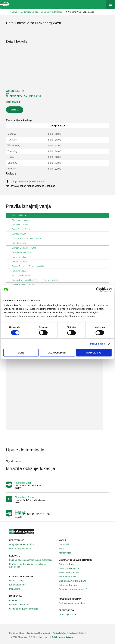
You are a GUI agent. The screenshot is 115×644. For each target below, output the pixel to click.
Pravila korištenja (17, 633)
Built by (63, 637)
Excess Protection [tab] (21, 262)
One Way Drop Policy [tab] (22, 252)
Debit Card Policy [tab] (21, 243)
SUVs (63, 549)
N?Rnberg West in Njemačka (80, 12)
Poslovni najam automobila (73, 603)
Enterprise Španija (69, 577)
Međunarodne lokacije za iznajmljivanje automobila (33, 565)
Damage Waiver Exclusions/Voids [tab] (28, 239)
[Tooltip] (47, 181)
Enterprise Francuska (71, 572)
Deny (21, 353)
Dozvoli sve (94, 353)
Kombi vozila (66, 553)
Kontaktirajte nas (19, 585)
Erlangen (20, 512)
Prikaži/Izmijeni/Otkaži (22, 549)
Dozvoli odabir (57, 353)
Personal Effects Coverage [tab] (25, 285)
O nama (15, 600)
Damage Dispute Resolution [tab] (25, 248)
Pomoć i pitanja (18, 581)
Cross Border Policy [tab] (22, 229)
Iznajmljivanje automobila (23, 544)
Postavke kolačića (77, 633)
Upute (15, 111)
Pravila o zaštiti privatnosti (38, 633)
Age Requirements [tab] (21, 225)
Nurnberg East (23, 483)
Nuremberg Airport (25, 497)
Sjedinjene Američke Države (74, 581)
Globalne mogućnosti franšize (25, 609)
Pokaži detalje (98, 344)
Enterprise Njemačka (70, 568)
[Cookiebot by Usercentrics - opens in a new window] (98, 290)
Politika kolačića (59, 633)
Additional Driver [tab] (21, 215)
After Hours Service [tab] (22, 220)
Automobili (65, 544)
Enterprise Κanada (69, 585)
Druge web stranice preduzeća (75, 589)
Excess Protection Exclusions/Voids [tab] (29, 266)
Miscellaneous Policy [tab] (22, 276)
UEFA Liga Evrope (69, 614)
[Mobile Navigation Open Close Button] (111, 4)
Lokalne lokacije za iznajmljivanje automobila (33, 560)
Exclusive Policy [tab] (20, 257)
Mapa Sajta (16, 589)
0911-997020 (13, 102)
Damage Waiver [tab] (20, 234)
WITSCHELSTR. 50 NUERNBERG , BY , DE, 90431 (24, 94)
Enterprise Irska (68, 564)
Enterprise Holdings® (21, 605)
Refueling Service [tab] (21, 271)
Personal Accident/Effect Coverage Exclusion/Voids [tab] (36, 280)
